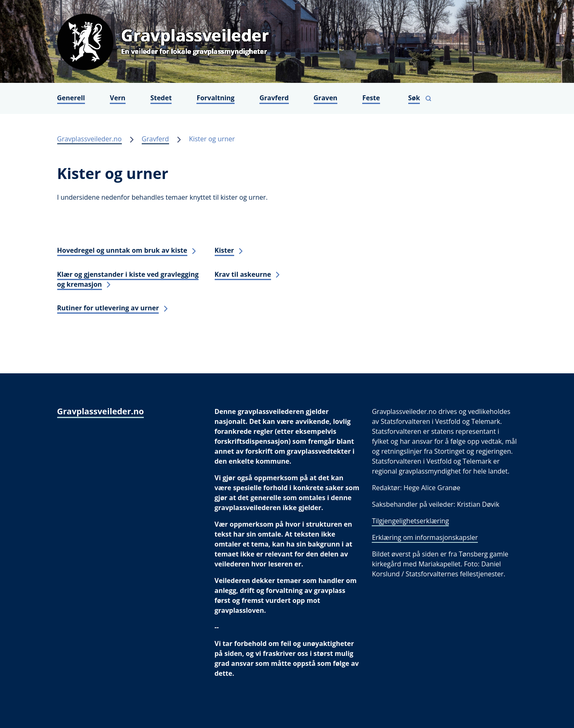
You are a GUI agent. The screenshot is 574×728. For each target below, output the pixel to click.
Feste (371, 98)
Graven (326, 98)
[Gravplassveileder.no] (287, 41)
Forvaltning (216, 98)
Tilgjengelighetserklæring (410, 521)
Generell (71, 98)
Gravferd (274, 98)
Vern (118, 98)
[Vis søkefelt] (420, 98)
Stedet (161, 98)
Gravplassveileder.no (90, 139)
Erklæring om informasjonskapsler (425, 537)
